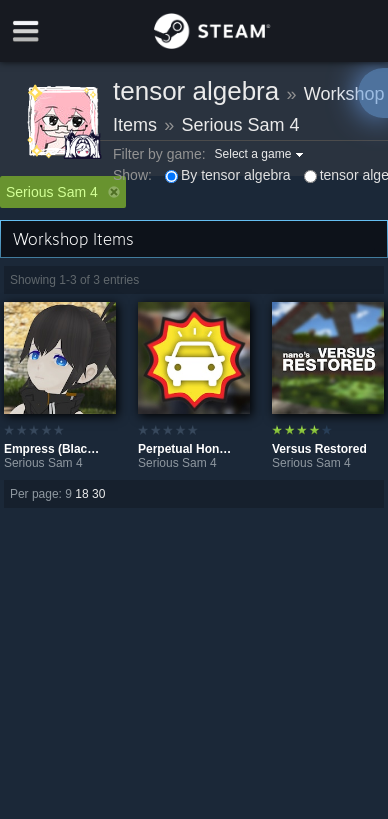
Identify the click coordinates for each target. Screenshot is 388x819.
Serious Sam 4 (241, 125)
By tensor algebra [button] (228, 175)
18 (81, 494)
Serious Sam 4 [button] (63, 192)
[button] (262, 154)
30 (98, 494)
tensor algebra (196, 91)
